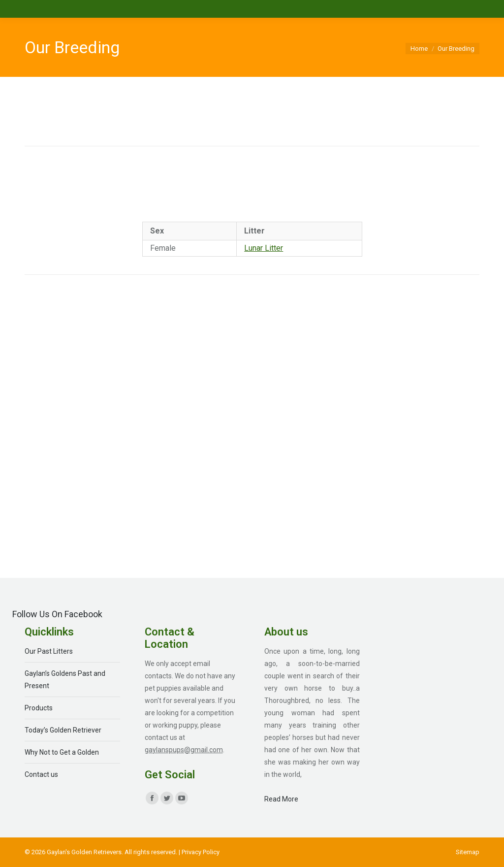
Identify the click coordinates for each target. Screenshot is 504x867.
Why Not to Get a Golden (62, 752)
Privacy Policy (201, 852)
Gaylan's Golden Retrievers (84, 852)
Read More (281, 799)
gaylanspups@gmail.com (184, 750)
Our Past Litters (49, 651)
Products (39, 708)
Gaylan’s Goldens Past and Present (65, 680)
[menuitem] (468, 852)
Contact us (41, 774)
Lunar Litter (264, 248)
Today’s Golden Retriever (63, 730)
